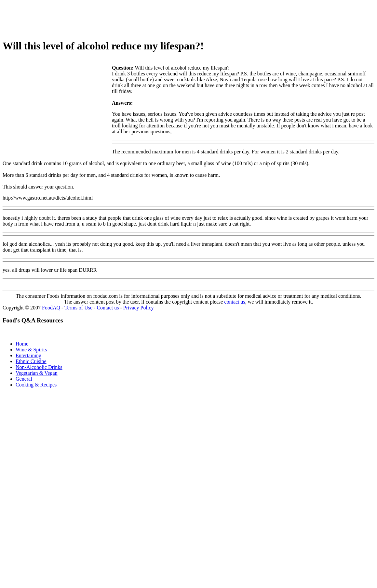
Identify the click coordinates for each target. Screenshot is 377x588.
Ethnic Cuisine (31, 361)
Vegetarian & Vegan (37, 373)
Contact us (108, 308)
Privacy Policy (139, 308)
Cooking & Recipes (36, 385)
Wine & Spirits (31, 350)
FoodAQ (51, 308)
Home (22, 344)
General (24, 379)
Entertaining (28, 355)
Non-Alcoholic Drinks (39, 367)
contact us (235, 302)
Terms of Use (78, 308)
